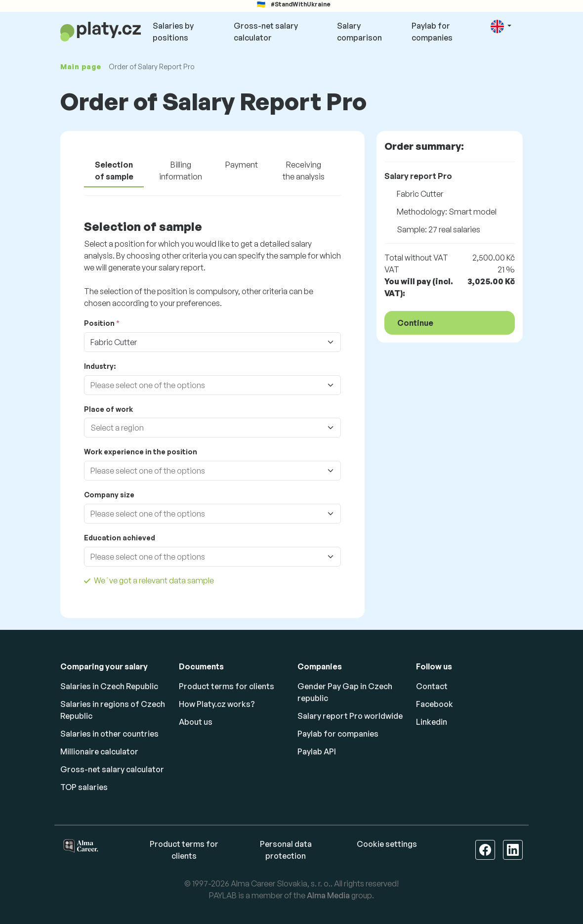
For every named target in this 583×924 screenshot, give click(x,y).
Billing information (181, 171)
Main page (81, 66)
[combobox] (203, 385)
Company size (109, 495)
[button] (501, 26)
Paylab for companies (432, 32)
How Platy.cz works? (217, 704)
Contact (432, 686)
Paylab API (317, 751)
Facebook (435, 704)
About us (196, 722)
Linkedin (432, 722)
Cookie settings (387, 844)
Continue (415, 323)
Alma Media (328, 895)
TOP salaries (84, 787)
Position (99, 323)
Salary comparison (359, 32)
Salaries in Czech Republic (109, 686)
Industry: (100, 366)
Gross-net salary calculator (266, 32)
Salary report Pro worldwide (350, 716)
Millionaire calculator (99, 751)
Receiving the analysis (304, 171)
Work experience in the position (141, 452)
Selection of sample (114, 171)
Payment (242, 165)
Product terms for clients (227, 686)
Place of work (108, 409)
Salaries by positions (173, 32)
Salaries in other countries (109, 734)
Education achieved (120, 538)
